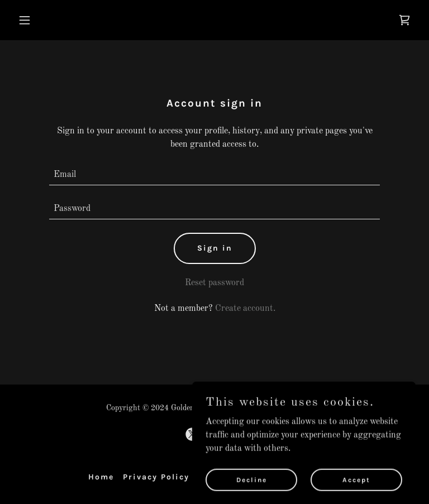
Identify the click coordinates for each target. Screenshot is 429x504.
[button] (59, 20)
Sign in (215, 248)
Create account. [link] (245, 309)
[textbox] (214, 175)
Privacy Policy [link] (156, 477)
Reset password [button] (214, 283)
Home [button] (101, 477)
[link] (404, 20)
